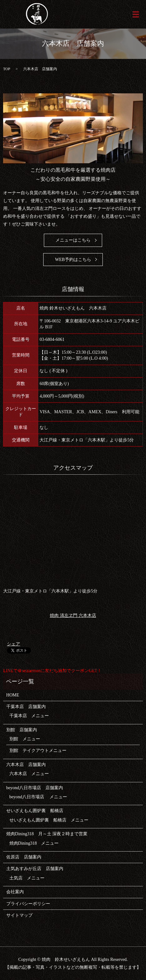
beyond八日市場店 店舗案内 (35, 788)
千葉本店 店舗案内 (26, 707)
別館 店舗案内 (22, 730)
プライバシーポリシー (28, 904)
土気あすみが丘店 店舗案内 (35, 869)
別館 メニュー (25, 739)
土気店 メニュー (27, 878)
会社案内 (15, 892)
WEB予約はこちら (73, 260)
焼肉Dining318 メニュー (34, 843)
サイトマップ (19, 915)
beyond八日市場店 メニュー (38, 797)
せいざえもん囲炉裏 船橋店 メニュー (49, 820)
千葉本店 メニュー (29, 716)
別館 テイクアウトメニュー (38, 751)
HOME (13, 695)
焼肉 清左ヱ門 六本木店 (73, 615)
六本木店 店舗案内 (26, 765)
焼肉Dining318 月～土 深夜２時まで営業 (47, 834)
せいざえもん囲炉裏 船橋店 (35, 811)
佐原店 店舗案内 (24, 857)
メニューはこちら (73, 240)
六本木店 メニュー (29, 774)
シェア (13, 644)
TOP (7, 69)
